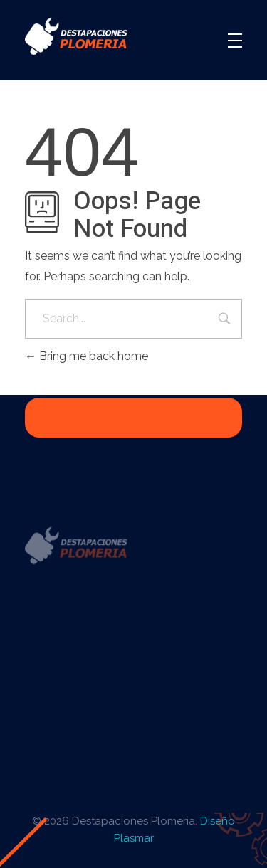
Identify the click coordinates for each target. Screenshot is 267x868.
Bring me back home (87, 356)
